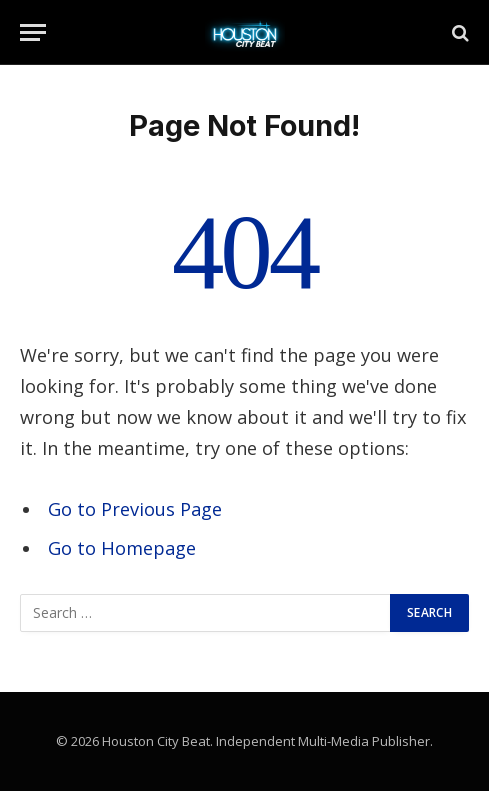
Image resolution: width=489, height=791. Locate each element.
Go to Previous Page (135, 509)
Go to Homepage (122, 548)
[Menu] (33, 32)
